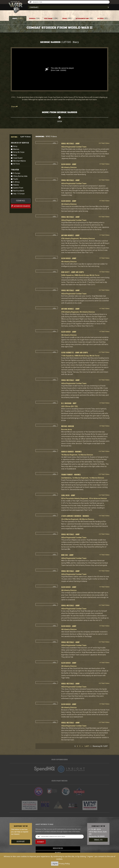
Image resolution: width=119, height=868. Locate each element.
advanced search (20, 206)
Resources (60, 848)
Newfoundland (19, 191)
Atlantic (16, 185)
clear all (21, 201)
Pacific (16, 179)
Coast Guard (18, 158)
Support (21, 841)
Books (59, 853)
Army (15, 146)
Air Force (17, 164)
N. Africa (16, 182)
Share (14, 107)
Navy (15, 155)
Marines (16, 149)
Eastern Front (18, 188)
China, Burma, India (20, 176)
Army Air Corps (19, 152)
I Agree (55, 864)
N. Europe (17, 173)
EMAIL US (98, 840)
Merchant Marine (20, 161)
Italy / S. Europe (19, 194)
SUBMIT (41, 842)
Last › (87, 746)
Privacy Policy (64, 863)
